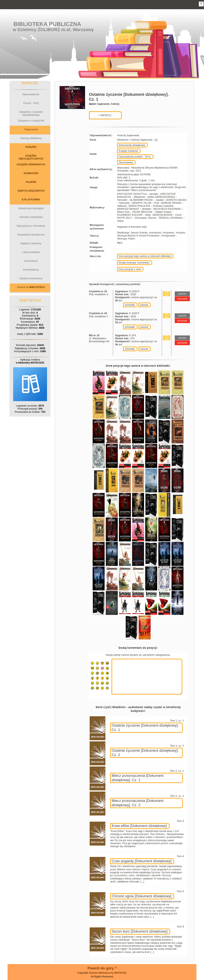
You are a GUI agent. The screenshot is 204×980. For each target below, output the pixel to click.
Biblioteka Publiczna (47, 24)
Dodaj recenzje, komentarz (134, 263)
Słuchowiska (126, 162)
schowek (130, 305)
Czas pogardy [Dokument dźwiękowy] (142, 861)
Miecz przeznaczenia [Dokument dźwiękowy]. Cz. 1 (138, 778)
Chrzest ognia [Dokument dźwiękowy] (142, 896)
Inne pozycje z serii (130, 269)
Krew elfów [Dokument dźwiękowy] (139, 826)
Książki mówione (128, 151)
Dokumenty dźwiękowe (132, 145)
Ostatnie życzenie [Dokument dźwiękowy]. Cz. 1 (145, 728)
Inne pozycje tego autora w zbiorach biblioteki (145, 256)
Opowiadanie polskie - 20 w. (135, 157)
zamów (144, 305)
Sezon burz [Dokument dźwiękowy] (140, 931)
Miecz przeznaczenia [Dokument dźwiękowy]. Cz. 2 (138, 803)
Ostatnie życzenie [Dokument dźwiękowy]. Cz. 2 (145, 753)
